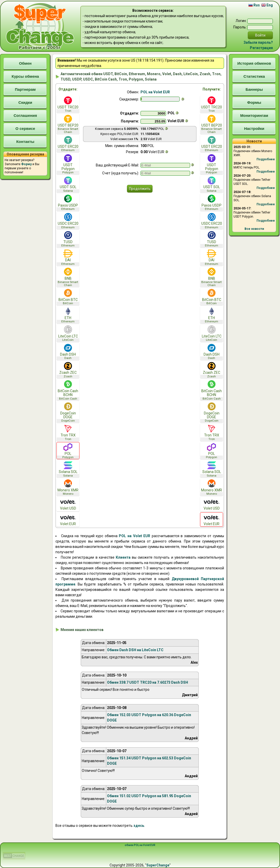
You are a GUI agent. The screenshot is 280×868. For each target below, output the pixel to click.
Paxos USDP (68, 203)
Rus (254, 5)
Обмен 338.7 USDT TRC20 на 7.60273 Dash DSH (148, 682)
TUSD (68, 239)
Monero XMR (68, 487)
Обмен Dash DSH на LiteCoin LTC (135, 650)
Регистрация (261, 48)
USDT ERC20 (68, 144)
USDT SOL (68, 184)
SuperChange (158, 865)
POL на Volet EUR (155, 92)
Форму (26, 164)
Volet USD (68, 504)
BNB (68, 277)
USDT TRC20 (68, 104)
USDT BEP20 (68, 124)
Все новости (254, 229)
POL (68, 451)
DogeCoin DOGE (68, 412)
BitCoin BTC (68, 297)
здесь (139, 826)
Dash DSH (68, 352)
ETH (68, 315)
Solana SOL (68, 469)
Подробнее (266, 159)
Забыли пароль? (258, 42)
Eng (267, 5)
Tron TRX (68, 433)
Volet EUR (68, 520)
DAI (68, 258)
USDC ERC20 (68, 221)
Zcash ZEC (68, 370)
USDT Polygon (68, 164)
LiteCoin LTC (68, 334)
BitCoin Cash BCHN (68, 390)
